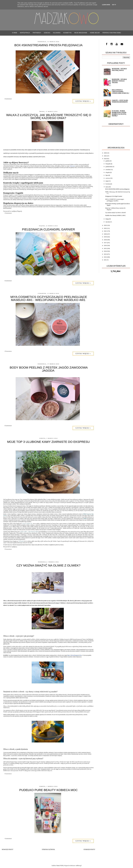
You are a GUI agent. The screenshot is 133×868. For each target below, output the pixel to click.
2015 (105, 248)
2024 (105, 159)
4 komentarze (8, 351)
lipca (107, 175)
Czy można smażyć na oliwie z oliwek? (48, 565)
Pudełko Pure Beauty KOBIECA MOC (48, 790)
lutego (107, 219)
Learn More (106, 5)
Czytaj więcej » (83, 101)
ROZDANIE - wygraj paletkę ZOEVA (119, 70)
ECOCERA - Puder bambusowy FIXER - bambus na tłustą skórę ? (119, 113)
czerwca (108, 178)
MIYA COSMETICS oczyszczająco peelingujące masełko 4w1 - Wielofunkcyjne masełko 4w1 (49, 298)
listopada (108, 164)
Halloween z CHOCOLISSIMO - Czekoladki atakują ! (121, 92)
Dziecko (47, 33)
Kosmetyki (67, 33)
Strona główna (48, 849)
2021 (105, 231)
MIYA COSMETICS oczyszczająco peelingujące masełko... (115, 200)
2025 (105, 156)
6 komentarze (8, 774)
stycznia (108, 222)
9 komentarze (8, 99)
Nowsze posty (8, 849)
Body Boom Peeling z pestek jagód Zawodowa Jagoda (49, 369)
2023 (105, 225)
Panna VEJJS (60, 866)
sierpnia (108, 172)
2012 (105, 257)
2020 (105, 234)
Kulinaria (57, 33)
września (108, 169)
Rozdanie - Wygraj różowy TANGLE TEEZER (119, 81)
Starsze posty (89, 849)
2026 (105, 153)
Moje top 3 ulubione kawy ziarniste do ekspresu (48, 442)
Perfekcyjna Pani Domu (112, 33)
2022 (105, 228)
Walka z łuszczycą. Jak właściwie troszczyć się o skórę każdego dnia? (49, 116)
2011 (105, 260)
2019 (105, 237)
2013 (105, 254)
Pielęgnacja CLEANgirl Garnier (48, 229)
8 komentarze (8, 281)
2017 (105, 243)
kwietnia (108, 184)
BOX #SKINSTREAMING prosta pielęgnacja (48, 45)
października (109, 167)
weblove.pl (78, 866)
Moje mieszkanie (81, 33)
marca (107, 187)
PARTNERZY (37, 33)
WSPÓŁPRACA (25, 33)
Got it (114, 5)
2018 (105, 240)
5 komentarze (8, 213)
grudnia (108, 161)
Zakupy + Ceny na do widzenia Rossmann (120, 101)
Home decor (95, 33)
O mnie (15, 33)
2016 (105, 245)
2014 (105, 251)
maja (107, 181)
